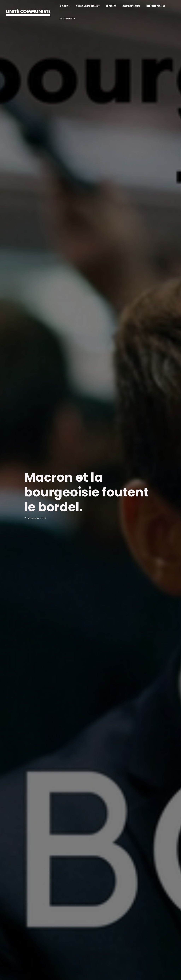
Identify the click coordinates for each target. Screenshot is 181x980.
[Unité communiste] (28, 12)
